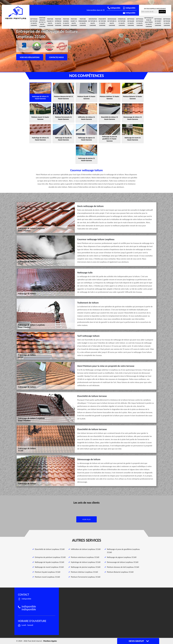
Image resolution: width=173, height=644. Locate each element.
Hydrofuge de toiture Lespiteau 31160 (86, 562)
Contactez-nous (56, 57)
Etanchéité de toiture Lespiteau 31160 (50, 549)
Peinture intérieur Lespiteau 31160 (84, 572)
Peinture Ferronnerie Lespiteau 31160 (86, 577)
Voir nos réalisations (30, 57)
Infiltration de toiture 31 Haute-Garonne (93, 22)
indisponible (114, 8)
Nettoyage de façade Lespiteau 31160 (49, 562)
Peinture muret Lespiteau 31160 (47, 577)
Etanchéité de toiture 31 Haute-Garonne (102, 22)
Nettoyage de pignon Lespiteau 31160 (122, 557)
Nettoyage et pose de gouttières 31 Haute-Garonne (149, 22)
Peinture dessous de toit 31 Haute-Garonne (42, 22)
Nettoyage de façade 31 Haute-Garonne (131, 22)
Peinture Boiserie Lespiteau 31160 (120, 572)
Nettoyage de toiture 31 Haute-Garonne (34, 22)
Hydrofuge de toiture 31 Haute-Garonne (122, 22)
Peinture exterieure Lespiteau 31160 (85, 557)
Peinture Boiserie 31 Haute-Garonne (66, 22)
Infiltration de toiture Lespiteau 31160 (86, 549)
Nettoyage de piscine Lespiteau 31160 (86, 567)
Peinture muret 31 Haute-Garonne (74, 22)
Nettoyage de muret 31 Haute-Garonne (158, 22)
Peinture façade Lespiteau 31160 (48, 572)
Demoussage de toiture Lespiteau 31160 (123, 562)
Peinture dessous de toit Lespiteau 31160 (123, 567)
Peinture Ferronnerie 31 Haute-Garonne (83, 22)
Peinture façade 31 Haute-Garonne (50, 22)
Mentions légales (50, 641)
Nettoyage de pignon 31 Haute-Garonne (140, 22)
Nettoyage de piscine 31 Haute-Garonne (167, 22)
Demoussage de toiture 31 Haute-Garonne (112, 22)
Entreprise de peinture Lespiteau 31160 (50, 557)
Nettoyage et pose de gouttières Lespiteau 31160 (123, 551)
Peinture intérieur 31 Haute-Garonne (58, 22)
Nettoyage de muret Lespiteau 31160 (49, 567)
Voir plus (87, 519)
